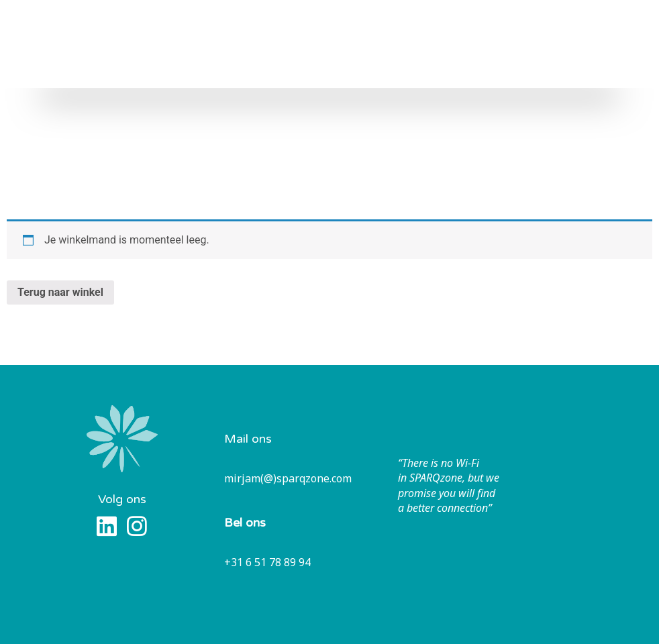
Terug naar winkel (60, 292)
